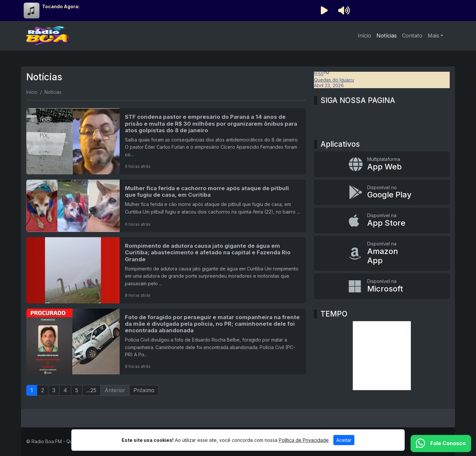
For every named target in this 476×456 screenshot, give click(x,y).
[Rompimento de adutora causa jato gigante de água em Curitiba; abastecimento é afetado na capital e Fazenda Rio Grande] (166, 270)
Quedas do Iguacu (334, 80)
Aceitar (344, 440)
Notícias (387, 36)
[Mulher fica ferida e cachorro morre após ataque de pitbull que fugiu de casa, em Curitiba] (166, 206)
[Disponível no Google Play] (382, 192)
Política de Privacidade (304, 440)
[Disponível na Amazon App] (382, 253)
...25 (91, 390)
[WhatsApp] (441, 443)
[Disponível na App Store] (382, 220)
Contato (412, 36)
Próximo (144, 390)
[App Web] (382, 164)
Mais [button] (433, 36)
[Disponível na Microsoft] (382, 286)
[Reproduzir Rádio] (324, 11)
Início (364, 36)
